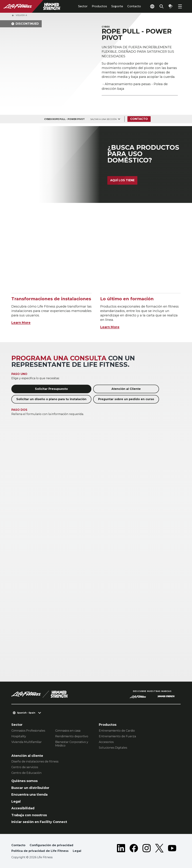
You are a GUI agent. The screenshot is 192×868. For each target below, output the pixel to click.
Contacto (134, 6)
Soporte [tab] (117, 6)
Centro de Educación (26, 773)
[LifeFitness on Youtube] (172, 849)
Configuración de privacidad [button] (51, 845)
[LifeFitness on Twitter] (159, 849)
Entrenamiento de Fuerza (117, 736)
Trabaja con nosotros (29, 815)
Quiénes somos (24, 781)
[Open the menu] (180, 6)
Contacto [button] (18, 845)
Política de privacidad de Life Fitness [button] (40, 851)
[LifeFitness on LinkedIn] (121, 849)
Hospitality (19, 736)
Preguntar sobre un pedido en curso (126, 399)
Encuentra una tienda (29, 795)
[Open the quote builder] (171, 6)
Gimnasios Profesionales (28, 731)
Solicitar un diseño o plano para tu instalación (51, 399)
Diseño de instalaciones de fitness (35, 761)
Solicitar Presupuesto (51, 389)
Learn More (21, 323)
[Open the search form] (161, 6)
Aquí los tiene (122, 180)
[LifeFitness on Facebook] (134, 849)
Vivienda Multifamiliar (27, 742)
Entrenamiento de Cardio (117, 731)
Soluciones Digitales (113, 748)
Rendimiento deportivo (72, 736)
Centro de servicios (25, 767)
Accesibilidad (23, 808)
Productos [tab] (99, 6)
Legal (16, 801)
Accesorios (106, 742)
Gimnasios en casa (68, 731)
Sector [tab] (83, 6)
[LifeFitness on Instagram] (147, 849)
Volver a (19, 15)
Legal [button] (77, 851)
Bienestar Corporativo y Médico (72, 744)
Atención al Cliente (126, 389)
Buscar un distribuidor (30, 788)
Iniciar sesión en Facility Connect (39, 822)
